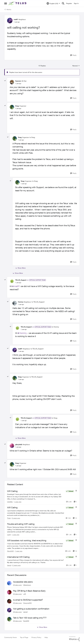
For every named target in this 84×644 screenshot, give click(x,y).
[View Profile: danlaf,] (9, 610)
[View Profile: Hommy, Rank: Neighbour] (15, 303)
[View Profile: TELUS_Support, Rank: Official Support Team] (12, 281)
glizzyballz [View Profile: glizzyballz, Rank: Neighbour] (19, 444)
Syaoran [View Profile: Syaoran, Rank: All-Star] (18, 81)
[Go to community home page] (18, 3)
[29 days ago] (17, 603)
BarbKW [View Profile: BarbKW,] (26, 621)
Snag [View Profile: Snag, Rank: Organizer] (17, 106)
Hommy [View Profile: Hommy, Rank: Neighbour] (21, 302)
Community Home (10, 637)
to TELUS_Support (38, 302)
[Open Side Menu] (6, 3)
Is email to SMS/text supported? (28, 600)
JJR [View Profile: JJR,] (25, 594)
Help (46, 637)
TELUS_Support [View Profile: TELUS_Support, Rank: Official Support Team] (21, 280)
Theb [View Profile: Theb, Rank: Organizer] (9, 518)
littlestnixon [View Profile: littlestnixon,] (27, 585)
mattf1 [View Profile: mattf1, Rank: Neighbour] (16, 19)
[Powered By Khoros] (74, 639)
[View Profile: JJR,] (9, 592)
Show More (20, 268)
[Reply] (73, 55)
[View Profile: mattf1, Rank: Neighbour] (10, 21)
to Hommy (55, 327)
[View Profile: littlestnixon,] (9, 583)
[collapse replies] (5, 81)
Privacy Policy (36, 637)
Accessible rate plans (23, 582)
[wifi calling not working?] (18, 84)
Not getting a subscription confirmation (31, 609)
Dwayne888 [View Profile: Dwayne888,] (27, 603)
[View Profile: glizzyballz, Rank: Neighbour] (12, 446)
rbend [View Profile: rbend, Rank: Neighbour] (9, 565)
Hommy (23, 333)
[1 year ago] (17, 502)
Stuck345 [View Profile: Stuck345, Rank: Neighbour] (10, 551)
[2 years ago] (16, 565)
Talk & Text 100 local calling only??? (30, 618)
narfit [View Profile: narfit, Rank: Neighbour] (9, 535)
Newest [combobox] (76, 66)
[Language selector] (53, 3)
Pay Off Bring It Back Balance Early (29, 591)
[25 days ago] (17, 585)
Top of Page (24, 637)
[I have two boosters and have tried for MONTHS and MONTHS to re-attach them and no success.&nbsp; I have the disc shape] (36, 546)
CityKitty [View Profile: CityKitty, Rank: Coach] (10, 502)
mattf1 (17, 286)
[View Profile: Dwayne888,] (9, 601)
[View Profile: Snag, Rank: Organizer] (12, 107)
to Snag (32, 137)
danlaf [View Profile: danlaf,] (25, 612)
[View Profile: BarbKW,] (9, 619)
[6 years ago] (16, 518)
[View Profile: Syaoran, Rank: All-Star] (12, 82)
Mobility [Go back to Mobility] (8, 9)
